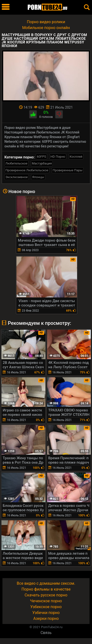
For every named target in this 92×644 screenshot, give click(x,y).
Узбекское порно (46, 607)
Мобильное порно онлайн (46, 28)
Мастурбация (42, 163)
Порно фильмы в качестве (46, 589)
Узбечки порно (46, 613)
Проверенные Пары (68, 170)
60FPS (41, 157)
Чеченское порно (46, 601)
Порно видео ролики (46, 22)
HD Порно (58, 157)
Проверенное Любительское (27, 170)
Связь (46, 633)
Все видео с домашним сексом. (46, 583)
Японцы (38, 177)
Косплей (76, 157)
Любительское (16, 163)
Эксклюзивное (17, 177)
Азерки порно (46, 618)
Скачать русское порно (46, 595)
